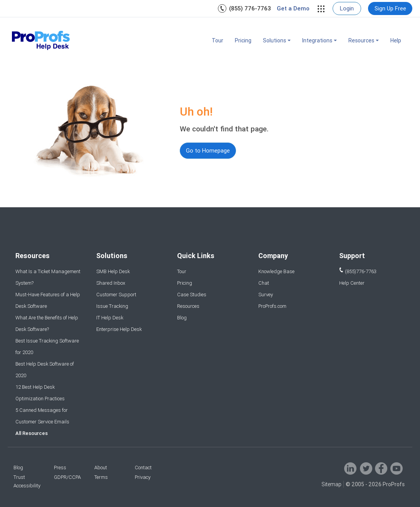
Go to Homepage (208, 150)
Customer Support (116, 295)
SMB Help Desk (113, 271)
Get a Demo (293, 8)
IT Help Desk (110, 318)
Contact (143, 468)
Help (396, 40)
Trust (19, 477)
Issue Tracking (112, 306)
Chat (264, 283)
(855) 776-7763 (250, 8)
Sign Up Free (390, 8)
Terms (101, 477)
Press (60, 468)
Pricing (243, 40)
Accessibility (27, 486)
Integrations (320, 40)
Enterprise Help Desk (119, 329)
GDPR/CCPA (67, 477)
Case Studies (192, 295)
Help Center (352, 283)
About (101, 468)
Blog (182, 318)
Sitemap (331, 484)
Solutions (277, 40)
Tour (218, 40)
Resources (364, 40)
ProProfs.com (272, 306)
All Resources (32, 433)
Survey (266, 295)
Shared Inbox (111, 283)
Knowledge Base (276, 271)
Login (347, 8)
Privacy (143, 477)
